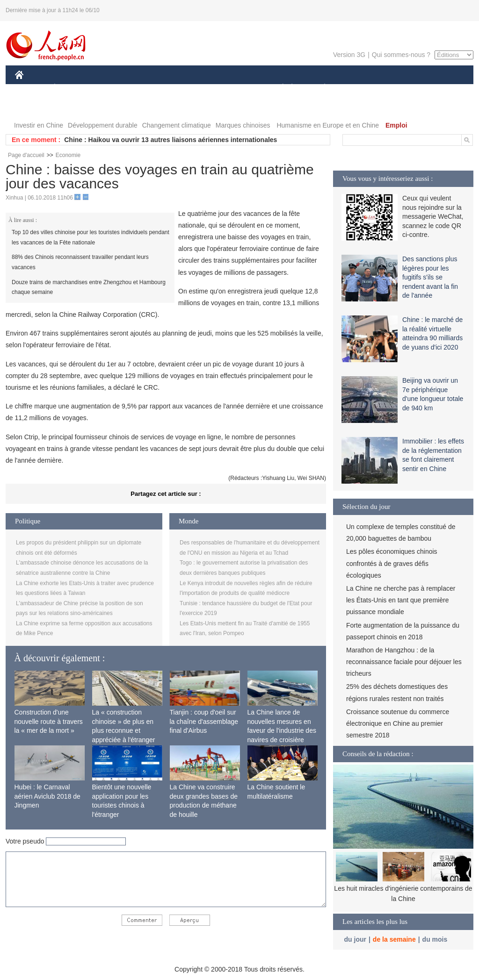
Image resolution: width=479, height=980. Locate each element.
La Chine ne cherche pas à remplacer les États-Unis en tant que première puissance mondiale (401, 600)
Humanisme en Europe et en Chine (328, 125)
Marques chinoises (243, 125)
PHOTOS (440, 88)
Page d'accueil (26, 155)
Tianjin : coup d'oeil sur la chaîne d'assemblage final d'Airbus (204, 721)
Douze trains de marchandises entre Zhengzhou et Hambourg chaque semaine (89, 287)
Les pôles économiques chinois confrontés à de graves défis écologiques (392, 563)
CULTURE (237, 88)
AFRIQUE (154, 88)
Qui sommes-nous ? (401, 55)
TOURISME (397, 88)
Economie (68, 155)
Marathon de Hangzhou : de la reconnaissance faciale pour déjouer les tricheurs (404, 662)
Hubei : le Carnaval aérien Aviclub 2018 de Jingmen (47, 796)
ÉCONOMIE (72, 88)
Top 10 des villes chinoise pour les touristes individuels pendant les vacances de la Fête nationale (91, 237)
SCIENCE (195, 88)
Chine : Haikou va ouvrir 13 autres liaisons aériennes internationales (171, 140)
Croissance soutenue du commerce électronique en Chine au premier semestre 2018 (398, 723)
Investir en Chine (39, 125)
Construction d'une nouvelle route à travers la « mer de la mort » (49, 721)
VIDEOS (33, 107)
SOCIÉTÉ (278, 88)
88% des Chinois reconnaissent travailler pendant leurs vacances (80, 262)
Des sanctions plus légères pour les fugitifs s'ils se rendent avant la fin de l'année (430, 277)
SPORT (357, 88)
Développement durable (103, 125)
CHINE (31, 88)
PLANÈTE (320, 88)
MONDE (114, 88)
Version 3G (349, 55)
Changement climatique (177, 125)
